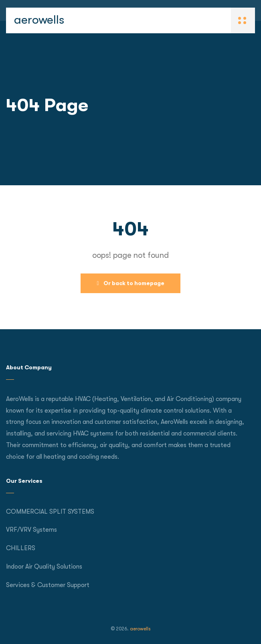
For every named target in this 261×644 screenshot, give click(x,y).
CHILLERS (21, 548)
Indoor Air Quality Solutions (44, 567)
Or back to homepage (130, 283)
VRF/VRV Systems (31, 530)
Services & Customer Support (48, 585)
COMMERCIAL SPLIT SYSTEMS (50, 512)
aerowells (39, 20)
